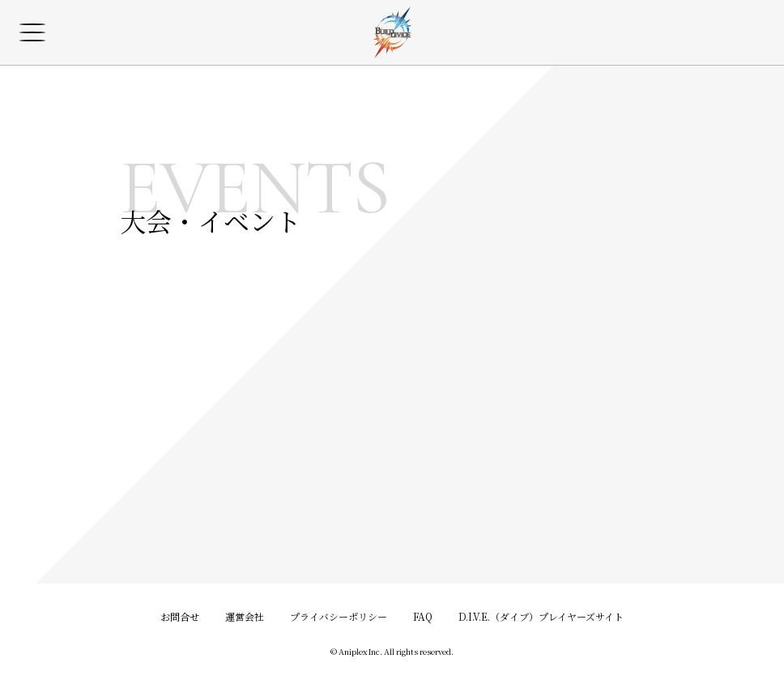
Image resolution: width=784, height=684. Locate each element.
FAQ (423, 616)
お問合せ (180, 616)
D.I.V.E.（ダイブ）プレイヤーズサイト (541, 616)
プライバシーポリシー (339, 616)
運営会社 (245, 616)
